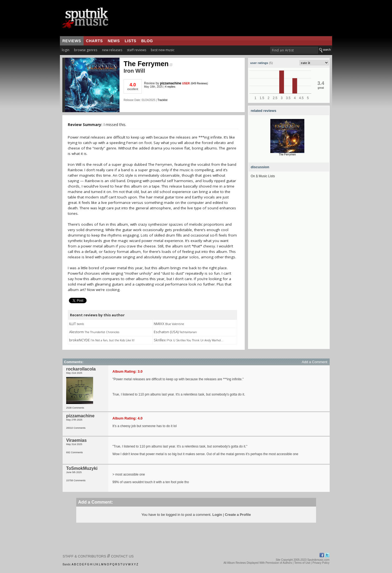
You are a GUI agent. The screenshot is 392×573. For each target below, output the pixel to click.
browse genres (86, 50)
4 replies (170, 87)
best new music (163, 50)
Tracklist (162, 100)
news (114, 41)
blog (147, 41)
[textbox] (294, 50)
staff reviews (137, 50)
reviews (72, 41)
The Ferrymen (148, 64)
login (66, 50)
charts (94, 41)
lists (131, 41)
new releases (112, 50)
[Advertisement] (289, 267)
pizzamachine (171, 83)
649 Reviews (199, 83)
